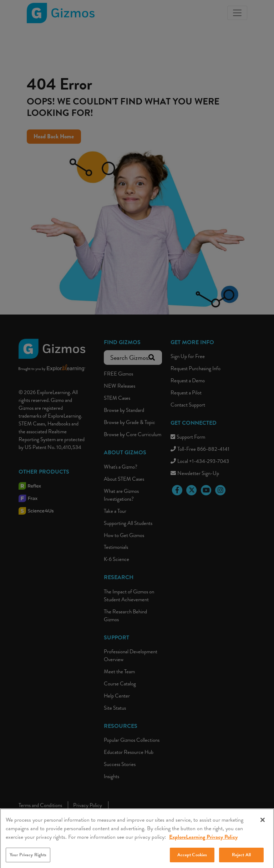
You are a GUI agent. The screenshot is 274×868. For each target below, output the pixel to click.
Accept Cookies (192, 859)
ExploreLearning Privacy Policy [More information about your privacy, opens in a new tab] (203, 841)
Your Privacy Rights (28, 859)
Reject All (241, 859)
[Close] (263, 824)
